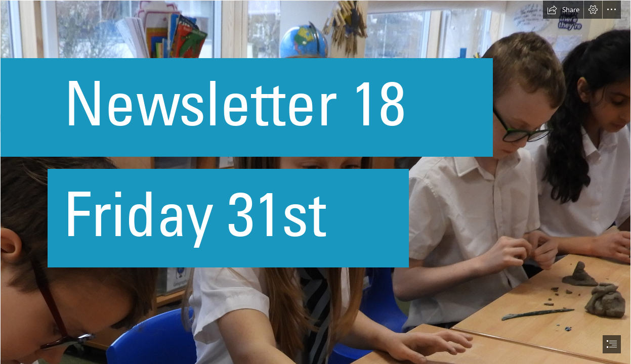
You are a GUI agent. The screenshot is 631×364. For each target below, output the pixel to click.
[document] (315, 182)
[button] (563, 10)
